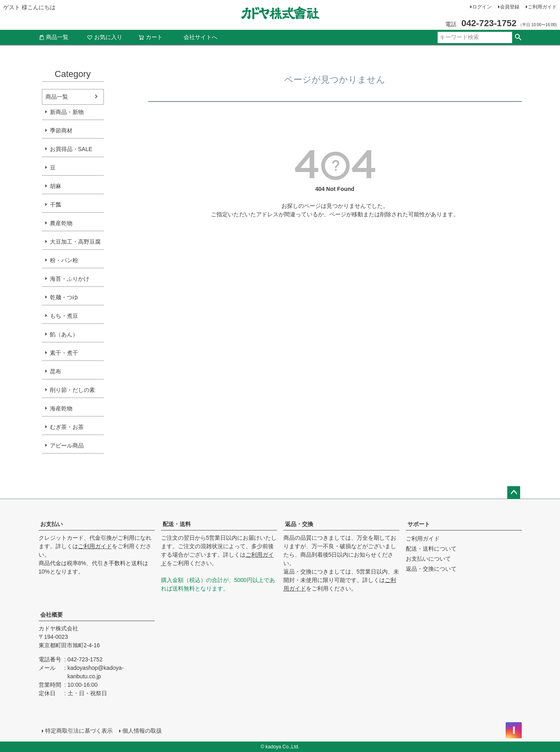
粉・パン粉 (64, 260)
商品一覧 (54, 37)
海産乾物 (61, 408)
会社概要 (52, 615)
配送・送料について (431, 549)
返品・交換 (299, 524)
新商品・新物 (67, 112)
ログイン (482, 7)
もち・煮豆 (64, 316)
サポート (419, 524)
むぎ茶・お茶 (67, 427)
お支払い (52, 524)
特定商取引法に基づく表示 (79, 731)
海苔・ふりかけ (70, 279)
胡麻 (56, 186)
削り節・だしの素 (72, 390)
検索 (518, 37)
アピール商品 (67, 445)
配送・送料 (177, 524)
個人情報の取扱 (142, 731)
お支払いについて (428, 559)
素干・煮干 (64, 353)
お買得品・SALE (71, 149)
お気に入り (105, 37)
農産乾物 (61, 223)
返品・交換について (431, 569)
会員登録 (510, 7)
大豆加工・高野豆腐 (75, 242)
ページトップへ (514, 493)
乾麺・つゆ (64, 297)
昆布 (56, 371)
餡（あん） (64, 334)
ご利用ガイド (542, 7)
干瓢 (56, 205)
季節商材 (61, 131)
